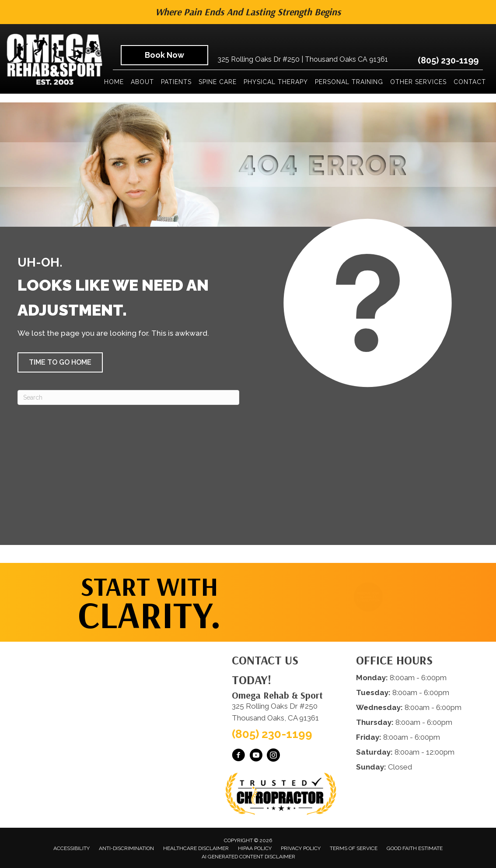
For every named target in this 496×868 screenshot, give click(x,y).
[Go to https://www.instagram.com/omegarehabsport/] (273, 756)
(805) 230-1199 (448, 60)
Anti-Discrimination (126, 848)
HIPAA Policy (255, 848)
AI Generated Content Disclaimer (248, 857)
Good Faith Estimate (415, 848)
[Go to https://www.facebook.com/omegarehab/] (238, 756)
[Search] (128, 397)
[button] (60, 362)
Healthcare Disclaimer (196, 848)
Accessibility (72, 848)
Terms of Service (354, 848)
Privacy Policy (301, 848)
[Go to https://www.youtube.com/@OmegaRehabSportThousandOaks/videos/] (256, 756)
